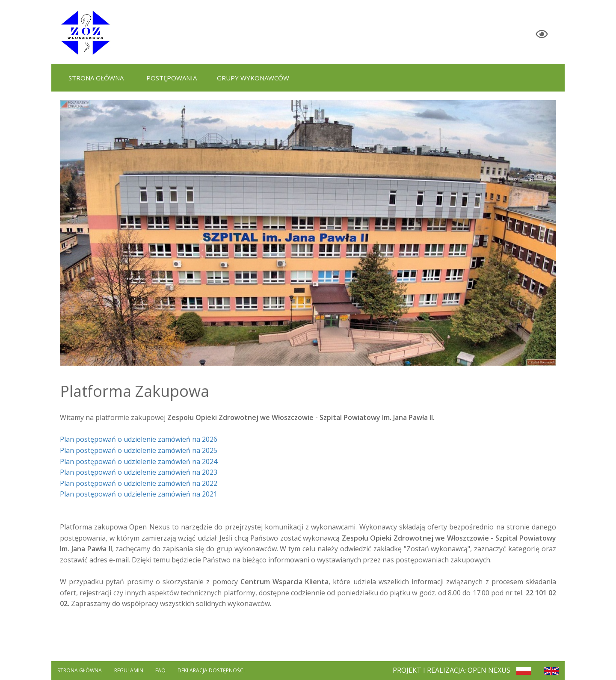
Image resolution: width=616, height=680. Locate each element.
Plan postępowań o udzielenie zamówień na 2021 (139, 494)
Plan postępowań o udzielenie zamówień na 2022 (139, 483)
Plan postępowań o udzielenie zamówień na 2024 (139, 461)
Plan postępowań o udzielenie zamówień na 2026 (139, 439)
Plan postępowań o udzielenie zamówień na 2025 (139, 450)
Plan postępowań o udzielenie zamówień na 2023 (139, 472)
